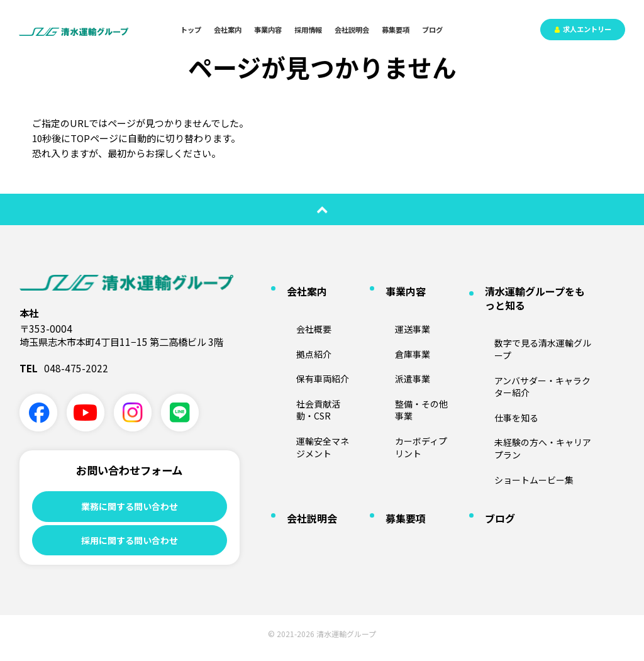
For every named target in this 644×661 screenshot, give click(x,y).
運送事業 (394, 307)
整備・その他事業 (409, 362)
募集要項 (396, 30)
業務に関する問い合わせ (129, 507)
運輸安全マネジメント (318, 380)
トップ (191, 30)
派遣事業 (394, 344)
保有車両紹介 (303, 344)
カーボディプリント (413, 380)
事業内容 (268, 30)
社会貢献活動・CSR (314, 362)
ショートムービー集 (513, 392)
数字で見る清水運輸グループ (527, 319)
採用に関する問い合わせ (129, 545)
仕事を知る (497, 356)
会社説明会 (352, 30)
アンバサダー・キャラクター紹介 (535, 337)
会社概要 (296, 307)
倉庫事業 (394, 325)
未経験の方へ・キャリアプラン (531, 374)
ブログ (432, 30)
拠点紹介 (296, 325)
